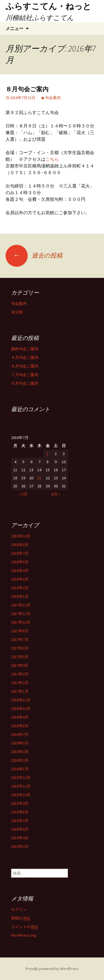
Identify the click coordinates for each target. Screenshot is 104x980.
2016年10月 (21, 709)
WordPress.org (24, 935)
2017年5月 (20, 657)
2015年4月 (20, 838)
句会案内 (53, 98)
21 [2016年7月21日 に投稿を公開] (39, 478)
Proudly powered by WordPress (52, 969)
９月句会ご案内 (25, 357)
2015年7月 (20, 821)
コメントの (25, 927)
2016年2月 (20, 760)
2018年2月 (20, 588)
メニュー (14, 28)
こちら (52, 159)
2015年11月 (21, 786)
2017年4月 (20, 665)
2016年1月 (20, 769)
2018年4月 (20, 571)
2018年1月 (20, 596)
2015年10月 (21, 795)
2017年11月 (21, 614)
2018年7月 (20, 553)
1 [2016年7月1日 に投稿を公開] (48, 454)
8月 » (56, 494)
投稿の (21, 918)
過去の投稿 (34, 255)
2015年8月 (20, 812)
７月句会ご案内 (25, 375)
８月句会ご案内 (27, 89)
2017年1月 (20, 691)
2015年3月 (20, 846)
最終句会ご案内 (25, 349)
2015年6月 (20, 829)
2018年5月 (20, 562)
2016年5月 (20, 743)
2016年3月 (20, 752)
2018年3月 (20, 579)
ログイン (19, 909)
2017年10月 (21, 622)
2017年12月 (21, 605)
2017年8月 (20, 631)
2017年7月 (20, 640)
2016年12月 (21, 700)
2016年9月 (20, 717)
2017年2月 (20, 683)
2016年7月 (20, 734)
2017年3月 (20, 674)
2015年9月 (20, 803)
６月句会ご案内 (25, 383)
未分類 (17, 312)
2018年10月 (21, 536)
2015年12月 (21, 777)
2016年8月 (20, 726)
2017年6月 (20, 648)
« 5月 (23, 494)
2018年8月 (20, 545)
